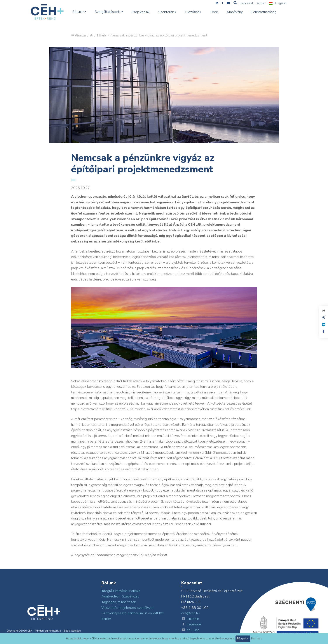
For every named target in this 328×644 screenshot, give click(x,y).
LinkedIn (190, 619)
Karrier (267, 3)
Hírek (220, 12)
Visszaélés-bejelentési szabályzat (128, 608)
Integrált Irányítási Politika (121, 591)
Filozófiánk (199, 12)
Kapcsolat (253, 3)
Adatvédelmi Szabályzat (120, 596)
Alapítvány (241, 12)
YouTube (190, 630)
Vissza (78, 35)
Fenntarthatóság (270, 12)
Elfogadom (243, 639)
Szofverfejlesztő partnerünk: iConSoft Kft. (133, 613)
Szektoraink (174, 12)
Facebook (191, 625)
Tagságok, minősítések (119, 602)
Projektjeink (147, 12)
